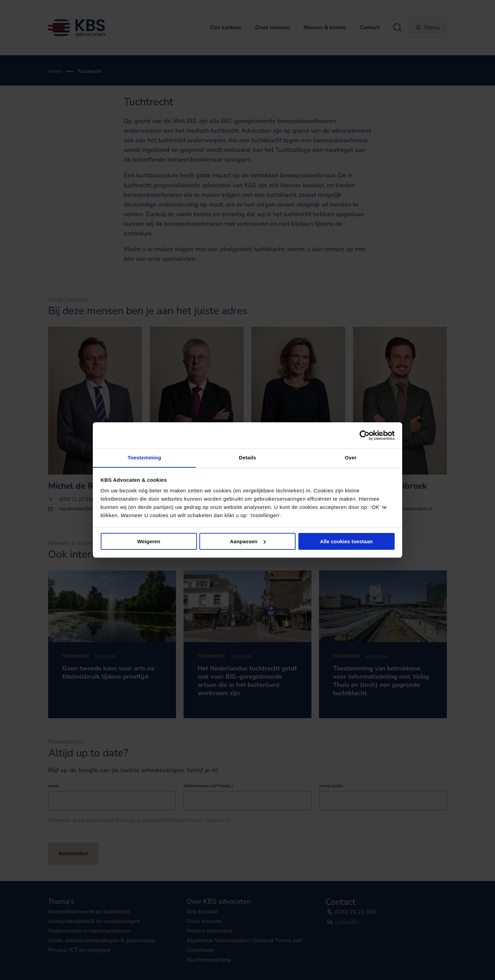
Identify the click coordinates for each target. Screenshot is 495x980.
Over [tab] (351, 458)
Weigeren (149, 541)
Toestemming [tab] (144, 458)
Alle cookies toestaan (346, 541)
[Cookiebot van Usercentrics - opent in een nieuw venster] (365, 435)
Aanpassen (248, 541)
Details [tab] (247, 458)
